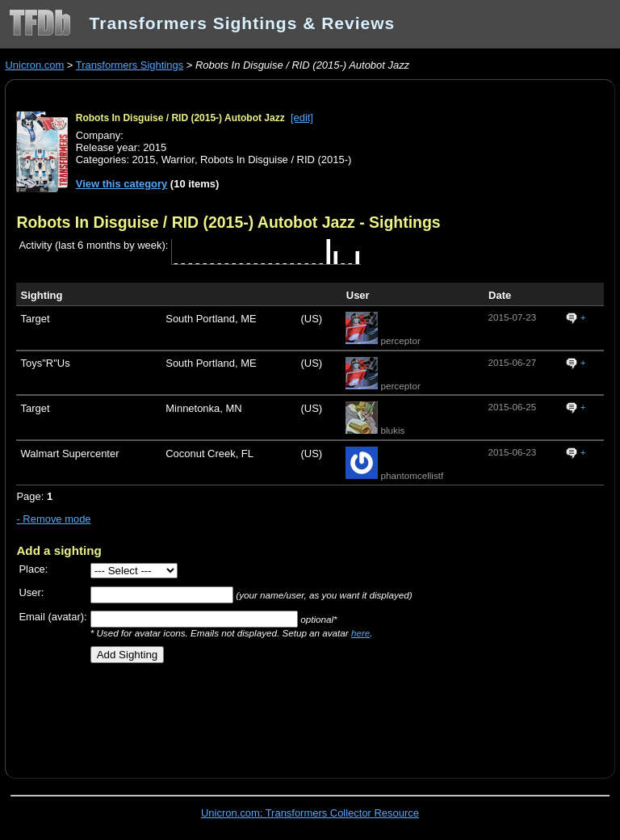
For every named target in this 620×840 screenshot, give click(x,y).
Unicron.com (34, 65)
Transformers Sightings (130, 65)
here (360, 633)
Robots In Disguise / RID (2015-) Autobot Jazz (180, 118)
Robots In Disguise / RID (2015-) (276, 160)
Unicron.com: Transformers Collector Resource (310, 813)
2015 (144, 160)
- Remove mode (53, 519)
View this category (122, 184)
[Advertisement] (205, 715)
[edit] (302, 118)
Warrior (178, 160)
